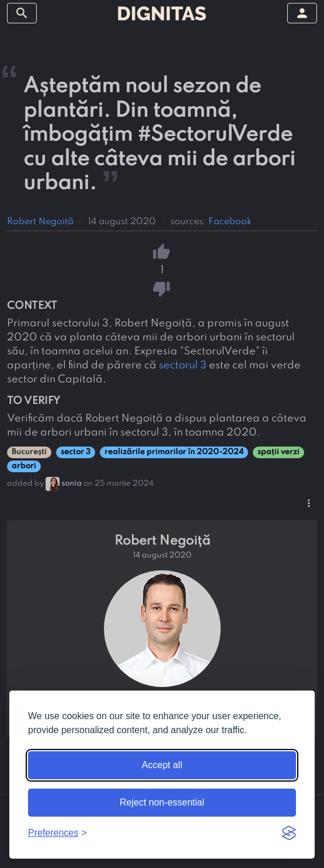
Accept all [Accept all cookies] (162, 765)
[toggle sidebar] (22, 13)
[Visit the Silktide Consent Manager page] (289, 833)
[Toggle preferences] (58, 833)
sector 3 (76, 452)
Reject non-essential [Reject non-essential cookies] (162, 802)
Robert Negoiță (40, 222)
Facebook (230, 222)
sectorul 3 (183, 365)
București (29, 452)
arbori (24, 466)
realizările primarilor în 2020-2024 (174, 452)
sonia (72, 484)
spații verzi (278, 452)
